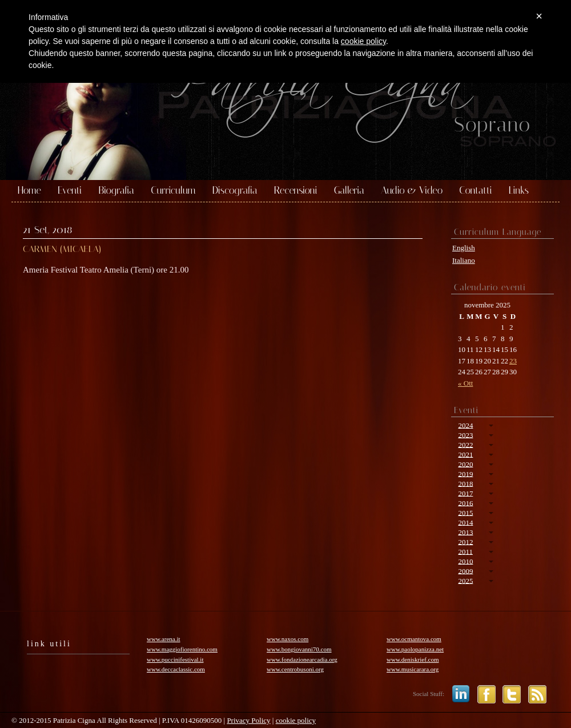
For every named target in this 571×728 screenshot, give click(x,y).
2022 (465, 444)
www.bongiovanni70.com (299, 649)
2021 (465, 454)
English (464, 248)
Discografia (235, 191)
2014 (465, 522)
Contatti (475, 191)
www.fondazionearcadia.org (302, 659)
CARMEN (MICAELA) (62, 249)
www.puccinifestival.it (175, 659)
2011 (465, 551)
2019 (465, 473)
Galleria (349, 191)
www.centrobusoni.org (295, 669)
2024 (465, 425)
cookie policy (296, 720)
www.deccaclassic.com (176, 669)
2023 (465, 435)
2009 (465, 571)
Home (29, 191)
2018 (465, 483)
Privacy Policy (248, 720)
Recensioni (296, 191)
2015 (465, 512)
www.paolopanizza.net (415, 649)
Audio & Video (412, 191)
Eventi (70, 191)
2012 (465, 541)
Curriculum (173, 191)
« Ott (465, 383)
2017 (465, 493)
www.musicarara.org (413, 669)
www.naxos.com (287, 639)
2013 (465, 532)
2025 (465, 580)
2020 (465, 464)
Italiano (464, 260)
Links (519, 191)
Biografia (116, 191)
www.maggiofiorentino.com (182, 649)
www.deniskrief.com (413, 659)
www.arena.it (164, 639)
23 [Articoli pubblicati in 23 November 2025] (513, 361)
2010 (465, 561)
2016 (465, 503)
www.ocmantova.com (414, 639)
